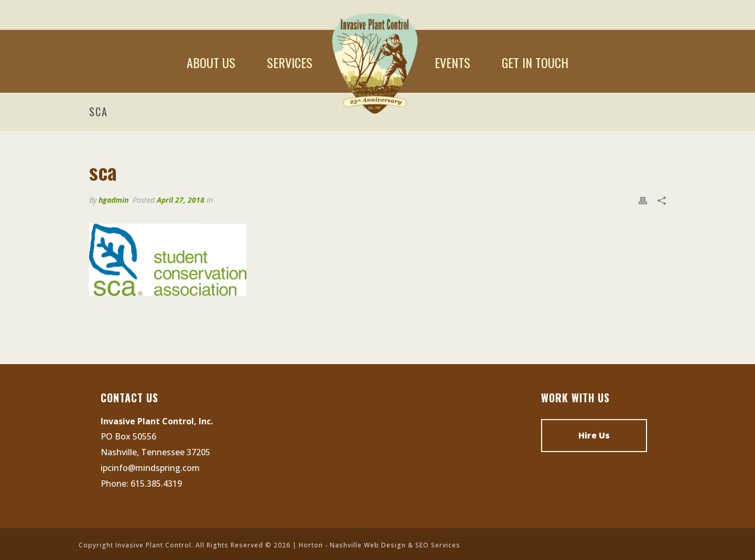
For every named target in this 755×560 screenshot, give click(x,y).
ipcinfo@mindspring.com (150, 468)
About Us (211, 62)
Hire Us (594, 435)
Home (374, 62)
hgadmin (114, 200)
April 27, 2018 (181, 200)
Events (452, 62)
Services (290, 62)
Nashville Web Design (368, 545)
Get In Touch (535, 62)
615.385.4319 (156, 484)
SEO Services (438, 545)
